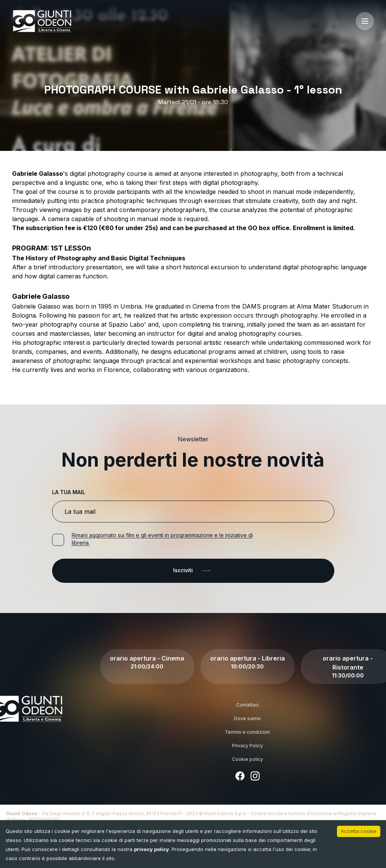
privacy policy (151, 849)
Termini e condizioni (247, 732)
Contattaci (248, 705)
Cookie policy (248, 759)
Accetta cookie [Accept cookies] (359, 831)
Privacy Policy (248, 746)
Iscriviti (193, 571)
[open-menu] (365, 21)
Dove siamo (247, 718)
